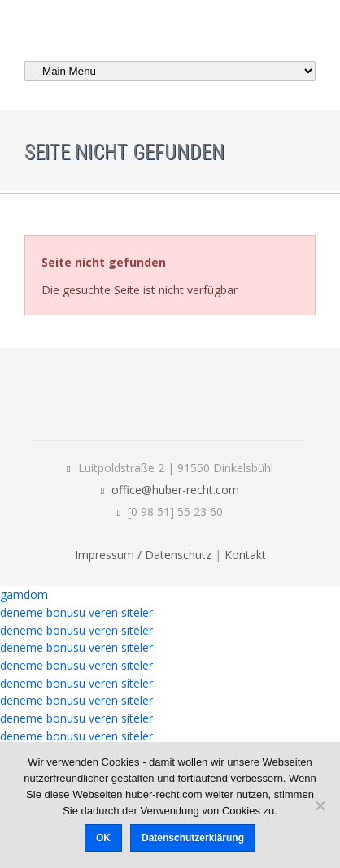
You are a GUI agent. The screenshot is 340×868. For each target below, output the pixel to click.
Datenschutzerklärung (193, 838)
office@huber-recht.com (175, 490)
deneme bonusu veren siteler (76, 612)
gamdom (24, 595)
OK (103, 838)
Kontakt (245, 555)
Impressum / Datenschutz (143, 555)
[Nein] (320, 805)
